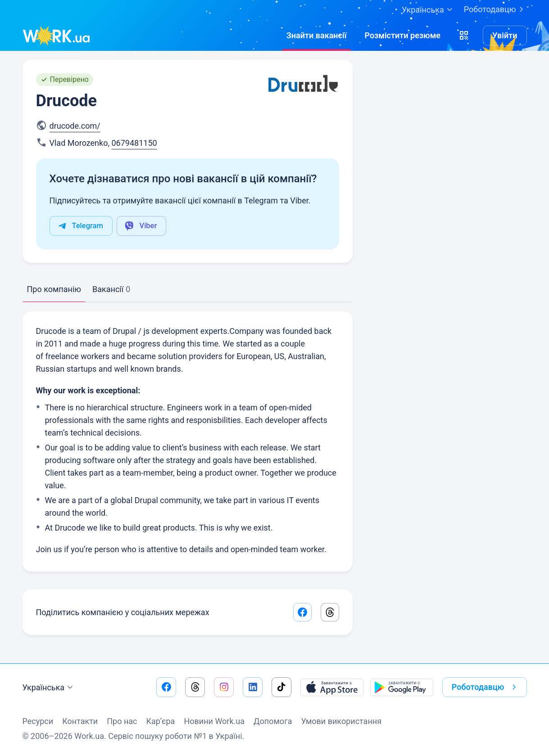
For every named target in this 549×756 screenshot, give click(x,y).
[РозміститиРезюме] (402, 36)
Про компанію (54, 289)
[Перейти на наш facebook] (166, 687)
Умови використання (341, 721)
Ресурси (38, 721)
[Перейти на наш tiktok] (281, 687)
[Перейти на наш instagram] (224, 687)
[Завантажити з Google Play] (402, 687)
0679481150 (134, 143)
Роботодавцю (495, 9)
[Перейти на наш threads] (195, 687)
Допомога (273, 721)
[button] (464, 36)
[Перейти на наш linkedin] (253, 687)
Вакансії (111, 289)
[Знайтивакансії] (317, 36)
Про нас (122, 721)
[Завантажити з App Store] (332, 687)
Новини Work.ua (214, 721)
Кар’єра (161, 721)
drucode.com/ (75, 126)
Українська (49, 688)
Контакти (80, 721)
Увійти (505, 35)
